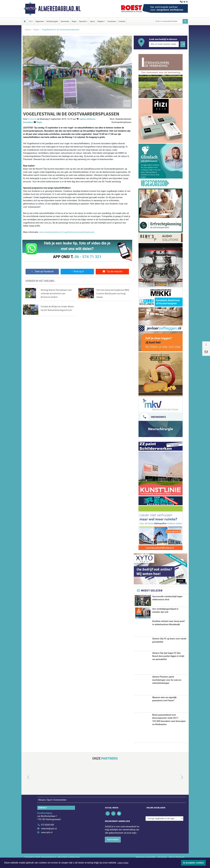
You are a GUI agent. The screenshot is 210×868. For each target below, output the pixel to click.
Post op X (77, 271)
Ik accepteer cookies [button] (193, 863)
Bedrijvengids (52, 21)
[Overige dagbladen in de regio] (164, 825)
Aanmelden (113, 846)
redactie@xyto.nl (49, 836)
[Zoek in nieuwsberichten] (168, 21)
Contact (122, 21)
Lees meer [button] (123, 863)
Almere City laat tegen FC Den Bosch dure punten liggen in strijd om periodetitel (168, 663)
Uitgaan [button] (100, 21)
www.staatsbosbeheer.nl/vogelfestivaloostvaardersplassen (67, 232)
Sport (92, 21)
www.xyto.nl (47, 839)
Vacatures (112, 21)
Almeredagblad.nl (59, 9)
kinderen (91, 119)
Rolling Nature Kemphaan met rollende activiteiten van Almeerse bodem (56, 293)
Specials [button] (83, 21)
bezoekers (28, 122)
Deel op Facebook (42, 271)
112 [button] (30, 21)
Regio (74, 21)
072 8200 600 (48, 832)
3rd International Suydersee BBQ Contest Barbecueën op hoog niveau (113, 293)
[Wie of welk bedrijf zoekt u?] (164, 44)
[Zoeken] (185, 21)
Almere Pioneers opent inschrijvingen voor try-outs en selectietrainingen (167, 687)
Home (28, 30)
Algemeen (40, 21)
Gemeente (65, 21)
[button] (25, 784)
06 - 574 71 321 (88, 257)
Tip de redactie (112, 271)
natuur (83, 119)
